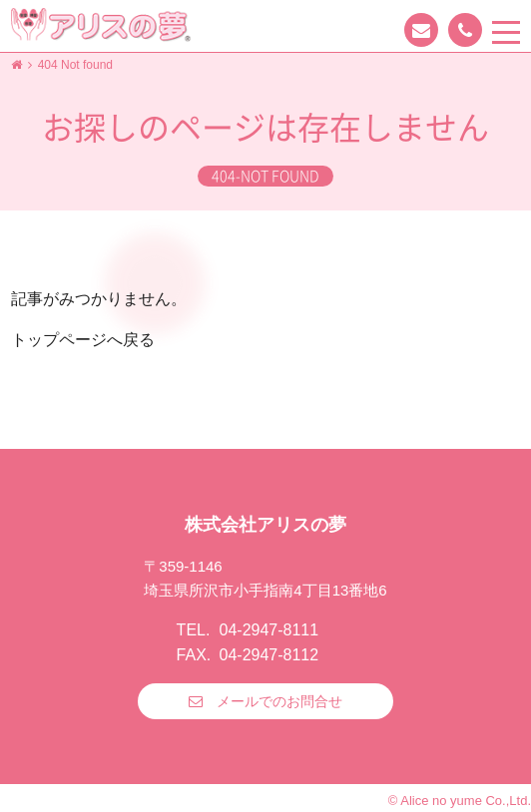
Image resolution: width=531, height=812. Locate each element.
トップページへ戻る (83, 340)
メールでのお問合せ (279, 701)
